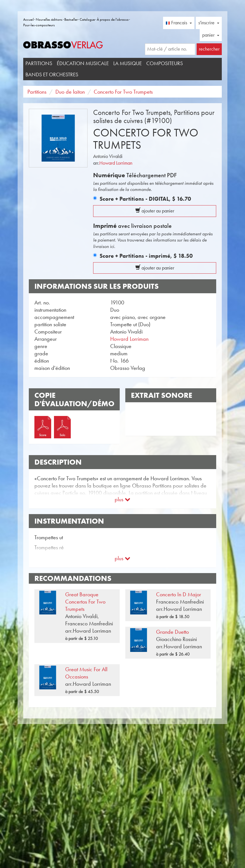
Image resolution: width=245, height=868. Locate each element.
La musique (128, 63)
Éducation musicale (83, 63)
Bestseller (71, 19)
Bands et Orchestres (52, 74)
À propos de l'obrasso (113, 19)
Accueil (29, 19)
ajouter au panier (155, 211)
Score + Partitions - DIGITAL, (145, 199)
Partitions (39, 63)
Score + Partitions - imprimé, (146, 256)
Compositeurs (165, 63)
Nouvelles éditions (49, 19)
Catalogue (87, 19)
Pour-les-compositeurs (39, 25)
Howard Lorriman (116, 163)
